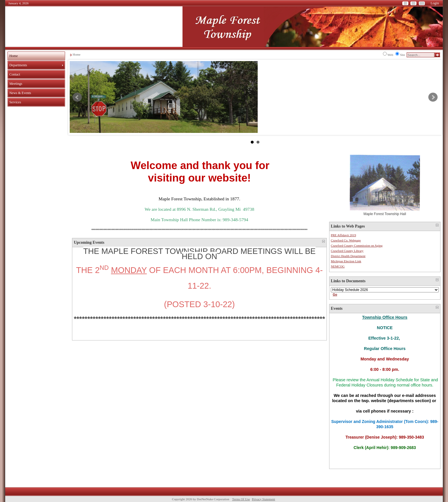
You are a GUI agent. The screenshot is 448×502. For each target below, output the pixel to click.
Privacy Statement (263, 499)
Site (402, 55)
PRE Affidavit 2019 (343, 235)
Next (433, 97)
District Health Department (348, 256)
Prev (77, 97)
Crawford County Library (347, 251)
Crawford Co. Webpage (346, 240)
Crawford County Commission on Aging (357, 245)
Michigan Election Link (346, 261)
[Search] (421, 55)
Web (390, 55)
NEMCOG (338, 266)
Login (435, 3)
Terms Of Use (241, 499)
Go (335, 294)
